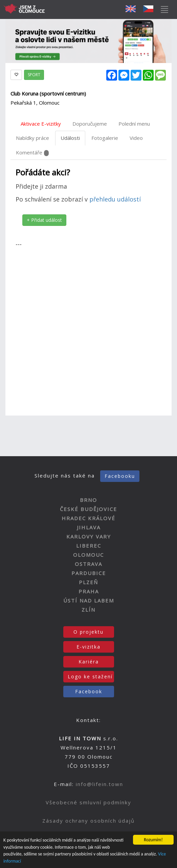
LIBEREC (89, 546)
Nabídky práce (32, 138)
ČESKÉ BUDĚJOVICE (88, 509)
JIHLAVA (89, 527)
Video (136, 138)
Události (70, 138)
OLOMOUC (88, 555)
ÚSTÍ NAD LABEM (89, 600)
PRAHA (89, 591)
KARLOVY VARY (89, 536)
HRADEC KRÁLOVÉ (88, 518)
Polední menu (134, 124)
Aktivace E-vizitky (41, 124)
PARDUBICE (89, 573)
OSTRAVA (88, 564)
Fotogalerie (105, 138)
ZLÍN (88, 610)
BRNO (88, 500)
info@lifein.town (99, 784)
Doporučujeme (90, 124)
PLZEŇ (88, 582)
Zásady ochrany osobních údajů (88, 821)
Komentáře (32, 153)
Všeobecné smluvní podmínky (88, 802)
